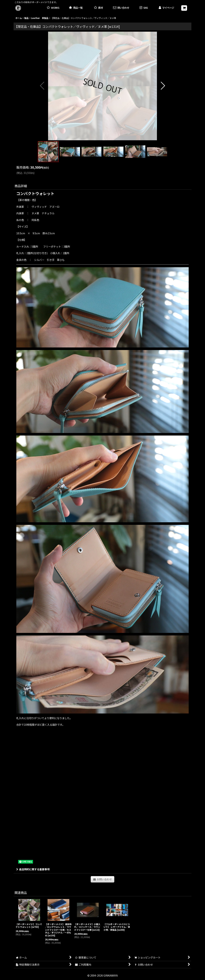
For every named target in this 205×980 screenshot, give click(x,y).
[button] (144, 8)
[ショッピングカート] (184, 8)
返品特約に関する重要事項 (33, 869)
